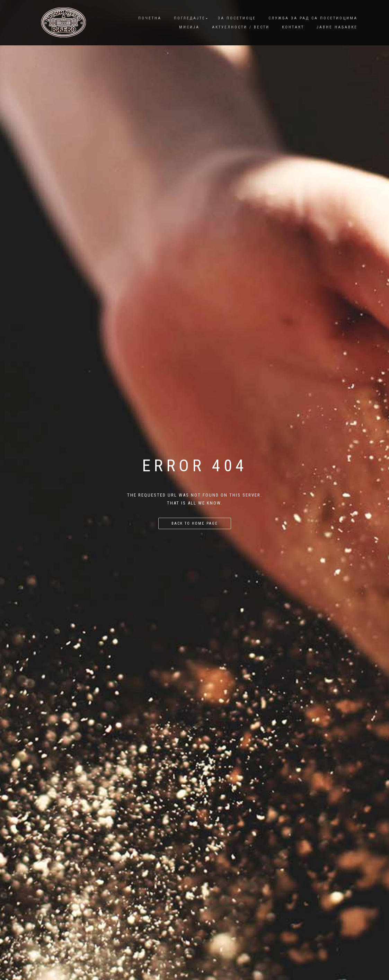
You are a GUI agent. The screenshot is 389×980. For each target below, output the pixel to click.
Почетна (150, 18)
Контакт (293, 27)
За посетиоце (237, 18)
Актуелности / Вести (241, 27)
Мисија (189, 27)
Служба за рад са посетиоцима (313, 18)
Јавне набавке (337, 27)
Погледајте (190, 18)
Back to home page (195, 523)
